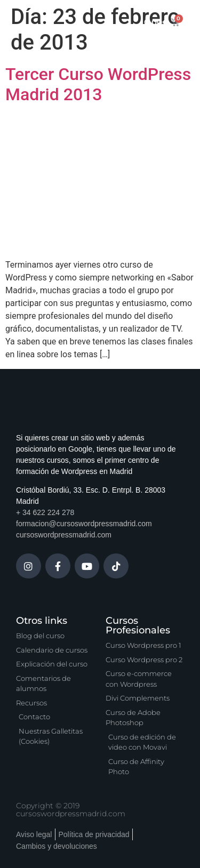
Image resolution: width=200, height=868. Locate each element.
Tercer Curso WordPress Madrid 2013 (98, 84)
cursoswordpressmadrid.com (64, 535)
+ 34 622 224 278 (45, 512)
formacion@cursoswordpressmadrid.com (84, 524)
